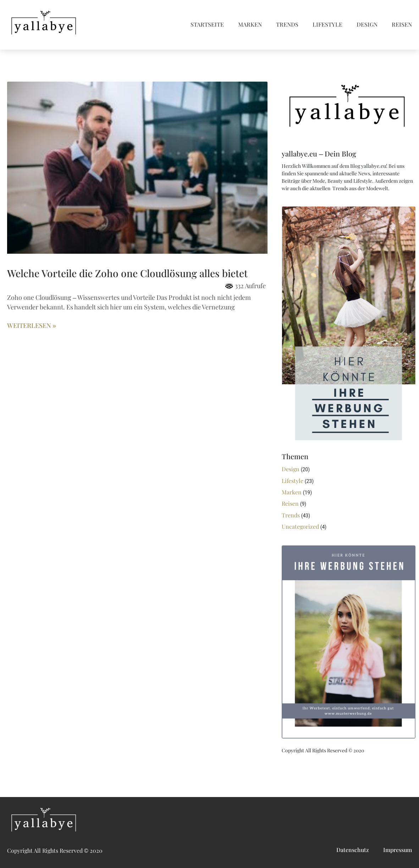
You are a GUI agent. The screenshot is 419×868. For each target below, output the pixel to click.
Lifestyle (327, 25)
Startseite (207, 25)
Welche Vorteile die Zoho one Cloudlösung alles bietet (127, 274)
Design (367, 25)
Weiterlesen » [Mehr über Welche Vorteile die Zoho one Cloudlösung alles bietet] (32, 326)
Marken (250, 25)
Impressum (398, 850)
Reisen (402, 25)
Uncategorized (300, 527)
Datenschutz (353, 850)
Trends (287, 25)
